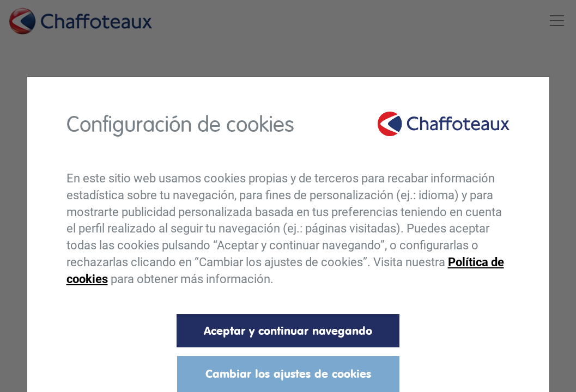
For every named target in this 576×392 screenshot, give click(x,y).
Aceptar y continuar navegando (288, 330)
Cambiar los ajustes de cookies (288, 373)
